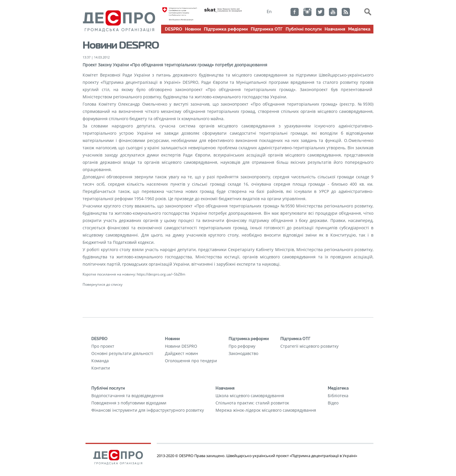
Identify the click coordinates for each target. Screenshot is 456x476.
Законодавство (243, 353)
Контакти (101, 368)
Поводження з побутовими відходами (129, 403)
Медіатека (359, 29)
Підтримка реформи (226, 29)
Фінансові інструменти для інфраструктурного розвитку (148, 410)
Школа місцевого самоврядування (250, 396)
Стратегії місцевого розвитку (309, 346)
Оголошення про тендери (191, 361)
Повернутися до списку (103, 284)
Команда (100, 361)
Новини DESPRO (181, 346)
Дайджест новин (181, 353)
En (269, 11)
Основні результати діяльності (122, 353)
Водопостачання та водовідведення (127, 396)
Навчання (335, 29)
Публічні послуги (304, 29)
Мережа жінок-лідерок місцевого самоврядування (266, 410)
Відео (333, 403)
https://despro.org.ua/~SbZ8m (161, 274)
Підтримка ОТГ (267, 29)
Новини (193, 29)
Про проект (103, 346)
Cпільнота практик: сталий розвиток (252, 403)
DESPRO (173, 29)
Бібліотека (338, 396)
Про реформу (242, 346)
